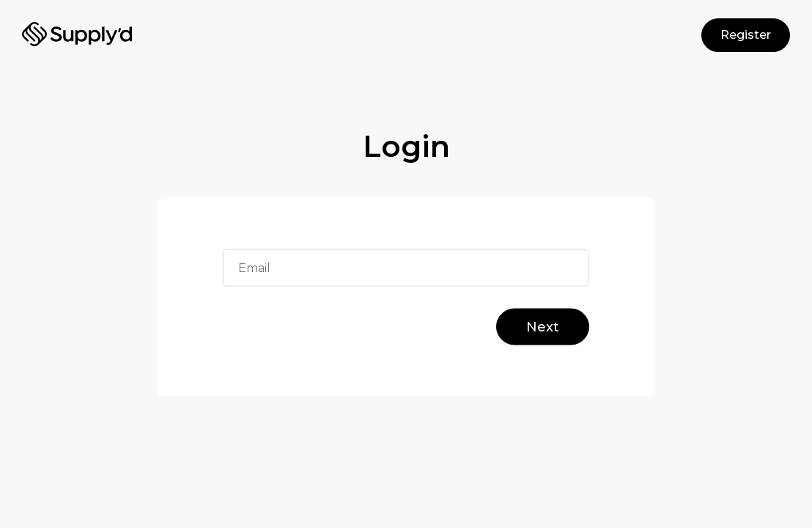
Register (746, 35)
